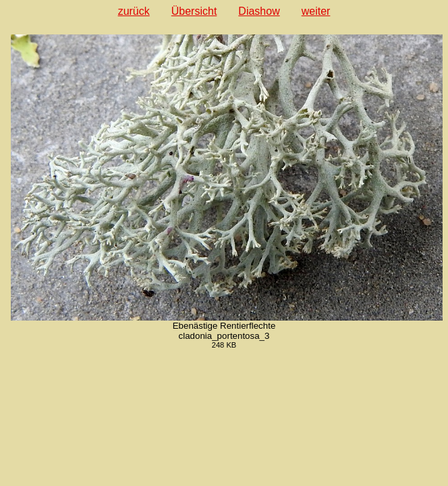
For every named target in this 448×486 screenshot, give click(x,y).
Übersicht (194, 11)
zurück (134, 11)
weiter (316, 11)
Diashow (259, 11)
